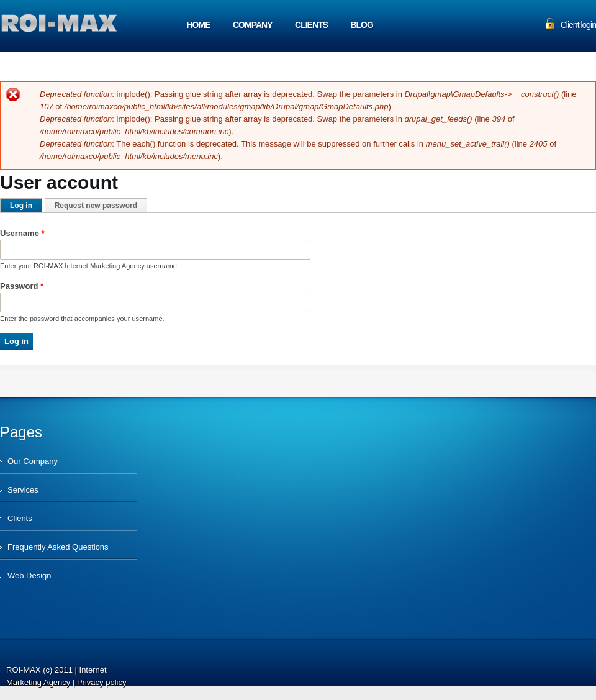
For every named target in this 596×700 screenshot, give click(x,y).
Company (253, 25)
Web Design (29, 575)
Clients (311, 25)
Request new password (96, 206)
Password (22, 286)
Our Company (33, 461)
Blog (361, 25)
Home (199, 25)
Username (22, 233)
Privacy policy (102, 682)
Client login (578, 25)
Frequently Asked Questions (58, 547)
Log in (26, 205)
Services (23, 490)
